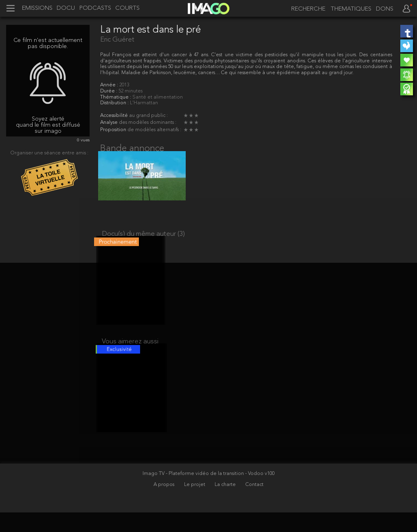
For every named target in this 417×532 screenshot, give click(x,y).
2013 (124, 85)
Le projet (195, 504)
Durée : (109, 91)
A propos (165, 504)
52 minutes (131, 91)
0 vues (83, 140)
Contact (255, 504)
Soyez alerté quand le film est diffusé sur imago (48, 125)
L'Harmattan (144, 103)
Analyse (110, 123)
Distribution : (115, 103)
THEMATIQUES (351, 9)
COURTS (127, 9)
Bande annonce (132, 149)
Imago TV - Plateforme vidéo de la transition (194, 493)
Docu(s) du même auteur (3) (143, 241)
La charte (226, 504)
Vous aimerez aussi (130, 355)
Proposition (114, 130)
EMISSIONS (37, 9)
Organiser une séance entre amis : (49, 153)
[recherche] (306, 9)
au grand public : (148, 116)
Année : (110, 85)
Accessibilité (115, 116)
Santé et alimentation (158, 97)
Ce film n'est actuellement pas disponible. (48, 43)
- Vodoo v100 (260, 493)
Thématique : (116, 97)
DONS (385, 9)
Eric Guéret (117, 40)
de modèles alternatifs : (154, 130)
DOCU (66, 9)
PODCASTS (95, 9)
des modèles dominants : (148, 123)
